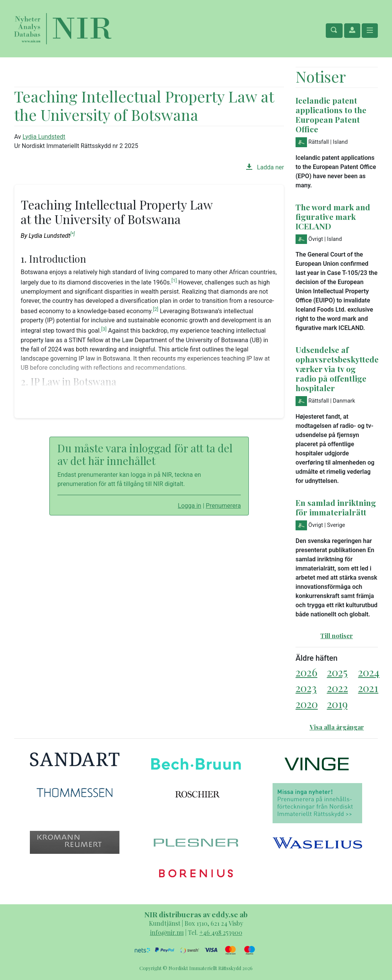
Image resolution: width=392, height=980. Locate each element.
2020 (307, 704)
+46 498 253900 (221, 932)
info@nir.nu (167, 932)
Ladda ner (265, 167)
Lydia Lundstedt (44, 137)
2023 (306, 688)
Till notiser (337, 636)
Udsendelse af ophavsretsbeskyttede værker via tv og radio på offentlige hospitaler (337, 369)
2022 (337, 688)
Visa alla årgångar (337, 727)
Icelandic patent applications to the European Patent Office (331, 115)
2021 (368, 688)
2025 (337, 672)
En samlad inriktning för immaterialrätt (336, 507)
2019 (337, 704)
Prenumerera (224, 506)
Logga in (190, 506)
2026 (306, 672)
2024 (369, 672)
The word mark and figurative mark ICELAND (333, 216)
